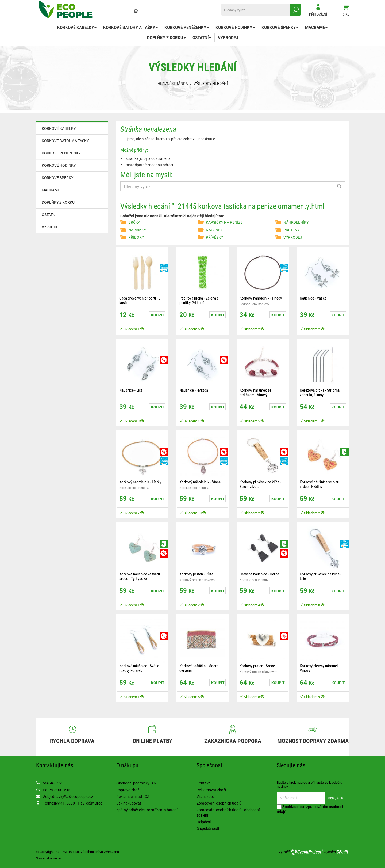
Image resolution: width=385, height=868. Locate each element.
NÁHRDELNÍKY (296, 222)
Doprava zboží (128, 790)
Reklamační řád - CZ (133, 796)
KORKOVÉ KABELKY (77, 27)
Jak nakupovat (129, 803)
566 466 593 (53, 783)
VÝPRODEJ (228, 37)
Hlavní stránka (173, 83)
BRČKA (134, 222)
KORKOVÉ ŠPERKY (280, 27)
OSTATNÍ (202, 37)
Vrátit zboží (206, 796)
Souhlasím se (311, 809)
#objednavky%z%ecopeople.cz (68, 796)
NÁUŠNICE (215, 230)
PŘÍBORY (136, 237)
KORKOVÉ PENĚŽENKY (187, 27)
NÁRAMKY (137, 230)
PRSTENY (291, 230)
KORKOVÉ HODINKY (235, 27)
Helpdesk (204, 822)
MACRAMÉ (316, 27)
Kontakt (203, 783)
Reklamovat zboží (211, 790)
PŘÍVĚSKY (214, 237)
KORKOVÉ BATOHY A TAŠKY (130, 27)
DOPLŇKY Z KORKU (166, 37)
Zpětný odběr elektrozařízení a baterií (147, 810)
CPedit (343, 852)
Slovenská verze (48, 858)
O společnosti (208, 829)
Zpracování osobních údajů (219, 803)
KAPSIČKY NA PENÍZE (224, 222)
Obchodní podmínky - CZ (136, 783)
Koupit (158, 315)
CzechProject (307, 852)
